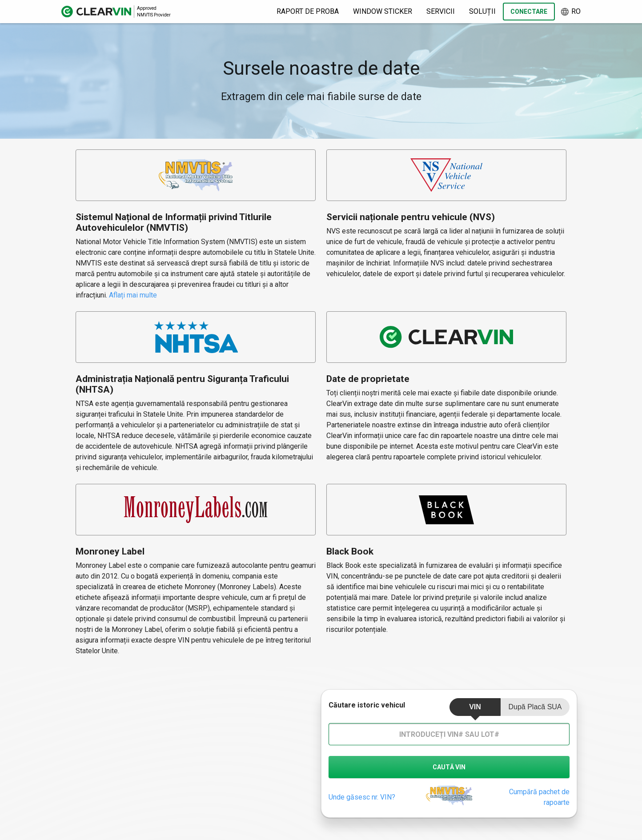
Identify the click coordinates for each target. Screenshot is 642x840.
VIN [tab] (475, 707)
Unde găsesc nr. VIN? (362, 797)
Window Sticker (383, 11)
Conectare (529, 12)
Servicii (441, 11)
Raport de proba (308, 11)
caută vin (449, 767)
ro (570, 12)
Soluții (482, 11)
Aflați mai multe (133, 295)
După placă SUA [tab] (535, 707)
